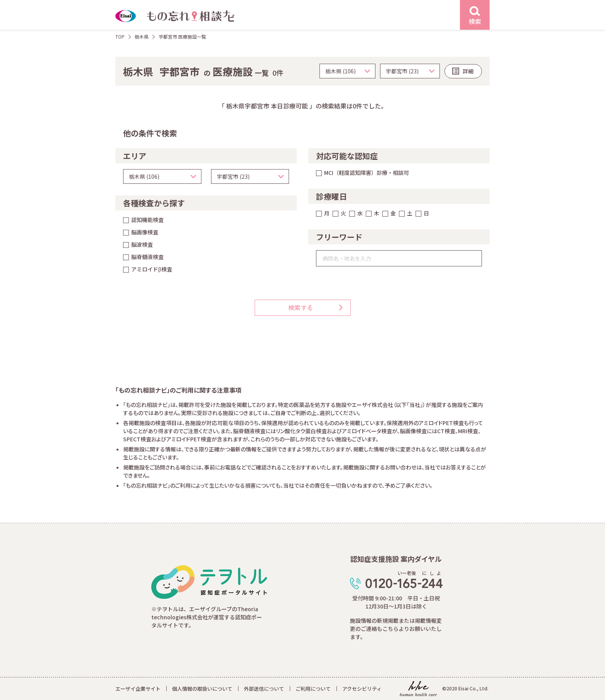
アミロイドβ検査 (152, 269)
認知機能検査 (147, 220)
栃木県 (142, 36)
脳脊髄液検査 (147, 257)
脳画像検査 (145, 232)
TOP (120, 36)
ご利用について (313, 689)
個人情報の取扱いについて (202, 689)
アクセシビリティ (362, 689)
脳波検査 (142, 244)
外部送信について (264, 689)
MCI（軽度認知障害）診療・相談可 (367, 173)
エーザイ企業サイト (138, 689)
